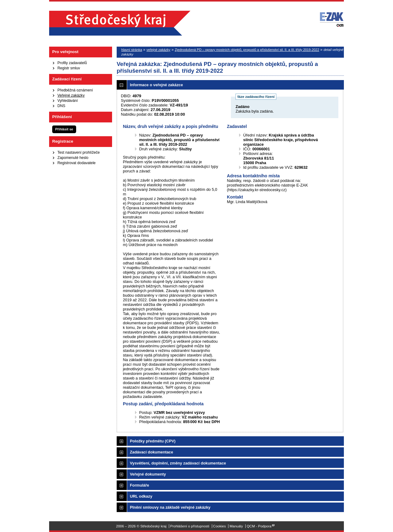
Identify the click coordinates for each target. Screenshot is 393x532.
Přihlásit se (64, 129)
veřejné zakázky (158, 50)
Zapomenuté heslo (73, 158)
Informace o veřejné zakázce (156, 85)
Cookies (220, 526)
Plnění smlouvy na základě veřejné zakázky (170, 507)
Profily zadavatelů (72, 63)
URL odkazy (141, 496)
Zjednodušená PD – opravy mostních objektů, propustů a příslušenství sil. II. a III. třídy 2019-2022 (247, 50)
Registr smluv (69, 68)
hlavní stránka (132, 50)
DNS (61, 106)
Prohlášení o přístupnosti (190, 526)
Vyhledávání (68, 101)
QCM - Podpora (259, 526)
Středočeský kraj (120, 23)
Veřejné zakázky (71, 95)
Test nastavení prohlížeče (79, 152)
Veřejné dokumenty (148, 474)
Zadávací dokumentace (152, 452)
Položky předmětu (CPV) (153, 441)
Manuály (236, 526)
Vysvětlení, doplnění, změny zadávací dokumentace (178, 463)
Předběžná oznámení (75, 90)
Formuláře (140, 485)
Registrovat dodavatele (76, 163)
